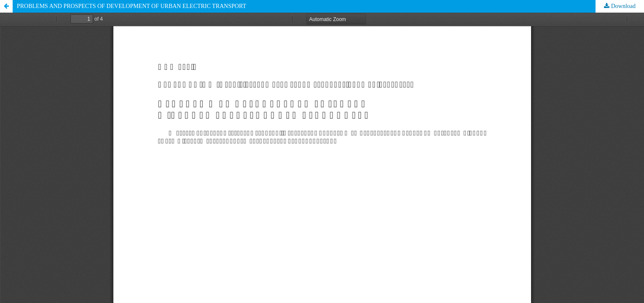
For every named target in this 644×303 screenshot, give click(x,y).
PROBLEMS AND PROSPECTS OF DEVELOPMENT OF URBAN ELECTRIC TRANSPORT (131, 6)
